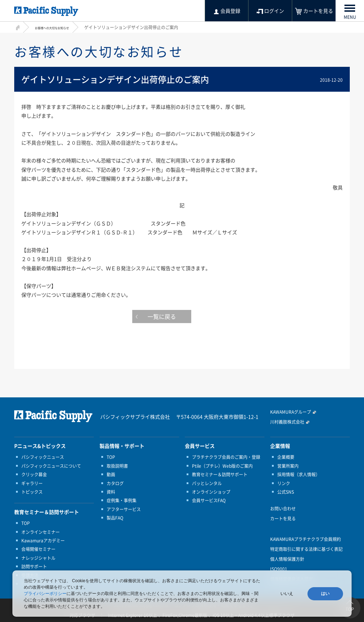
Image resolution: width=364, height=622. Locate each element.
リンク (284, 483)
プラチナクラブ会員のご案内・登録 (226, 457)
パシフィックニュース (43, 457)
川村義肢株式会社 (287, 422)
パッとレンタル (207, 483)
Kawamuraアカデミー (43, 541)
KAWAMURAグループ (291, 412)
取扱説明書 (117, 466)
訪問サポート (34, 567)
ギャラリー (32, 483)
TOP (26, 523)
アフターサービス (124, 509)
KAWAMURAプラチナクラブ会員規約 (306, 539)
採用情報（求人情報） (299, 474)
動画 (111, 474)
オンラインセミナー (41, 532)
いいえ (287, 594)
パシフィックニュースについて (51, 466)
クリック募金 (34, 474)
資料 (111, 492)
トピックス (32, 492)
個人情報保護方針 (287, 559)
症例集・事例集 (122, 500)
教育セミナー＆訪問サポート (220, 474)
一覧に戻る (182, 318)
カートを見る (283, 519)
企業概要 (286, 457)
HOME (17, 26)
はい (325, 594)
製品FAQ (115, 518)
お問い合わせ (283, 509)
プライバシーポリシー (45, 594)
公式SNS (286, 492)
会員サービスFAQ (209, 500)
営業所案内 (288, 466)
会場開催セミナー (38, 549)
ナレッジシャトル (38, 558)
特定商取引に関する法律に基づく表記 (306, 549)
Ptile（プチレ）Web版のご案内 (222, 466)
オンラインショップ (211, 492)
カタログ (115, 483)
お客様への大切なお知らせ (60, 27)
